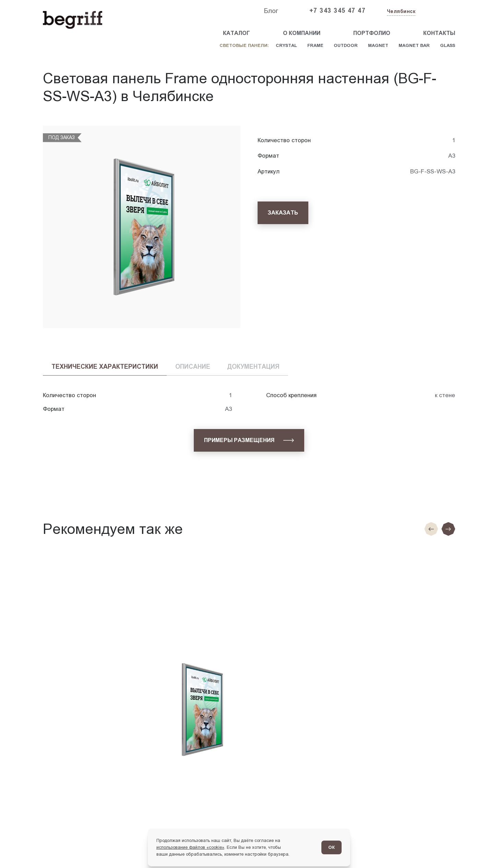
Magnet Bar (414, 45)
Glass (448, 45)
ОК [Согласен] (331, 847)
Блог (271, 11)
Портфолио (372, 33)
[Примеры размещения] (249, 440)
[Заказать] (283, 213)
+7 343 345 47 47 (337, 11)
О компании (302, 33)
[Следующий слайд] (448, 529)
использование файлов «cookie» (190, 847)
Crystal (286, 45)
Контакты (439, 33)
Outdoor (346, 45)
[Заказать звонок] (439, 11)
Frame (315, 45)
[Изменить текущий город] (401, 12)
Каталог (236, 33)
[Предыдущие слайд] (431, 529)
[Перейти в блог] (477, 847)
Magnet (378, 45)
